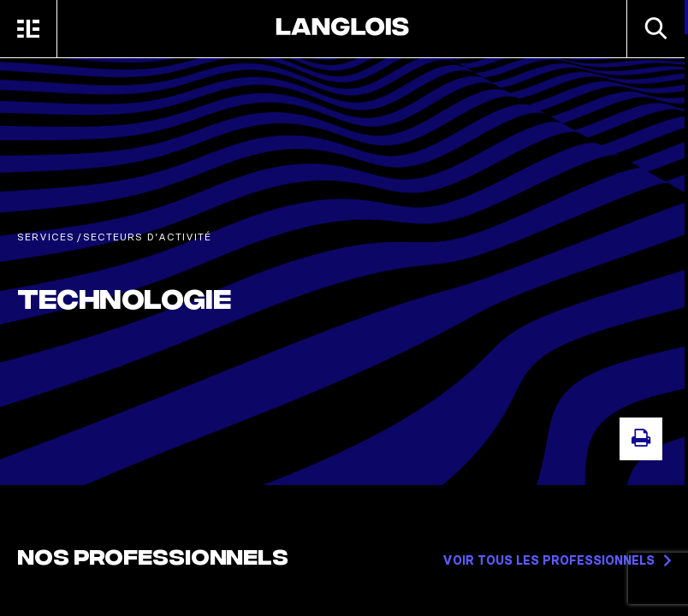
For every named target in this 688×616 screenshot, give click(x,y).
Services (46, 237)
